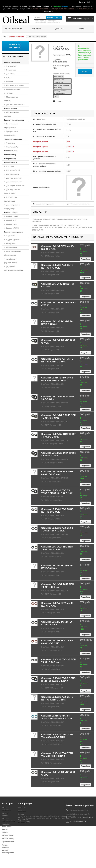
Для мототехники (12, 174)
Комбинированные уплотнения (12, 91)
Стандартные (11, 66)
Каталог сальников (13, 29)
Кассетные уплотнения (15, 85)
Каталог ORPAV (12, 216)
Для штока (10, 74)
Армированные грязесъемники (11, 133)
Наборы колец (10, 159)
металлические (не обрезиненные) (12, 253)
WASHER (10, 82)
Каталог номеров (11, 213)
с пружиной (10, 236)
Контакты (36, 29)
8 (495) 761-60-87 (42, 6)
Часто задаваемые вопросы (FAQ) (24, 820)
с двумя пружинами (13, 240)
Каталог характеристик (13, 232)
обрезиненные (12, 247)
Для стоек (10, 166)
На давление (11, 70)
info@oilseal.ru (48, 11)
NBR (68, 142)
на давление (59, 77)
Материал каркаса (41, 147)
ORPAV (68, 55)
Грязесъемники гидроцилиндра (11, 126)
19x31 (56, 96)
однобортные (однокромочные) (11, 261)
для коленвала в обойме (15, 105)
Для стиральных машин (15, 186)
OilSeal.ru (71, 858)
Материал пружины (41, 152)
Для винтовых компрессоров (11, 199)
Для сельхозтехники (14, 178)
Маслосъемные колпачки (11, 99)
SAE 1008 (70, 147)
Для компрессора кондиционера (12, 207)
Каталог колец (10, 155)
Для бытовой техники (14, 182)
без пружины (11, 244)
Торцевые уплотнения (13, 139)
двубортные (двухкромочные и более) (14, 268)
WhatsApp (57, 6)
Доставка (59, 29)
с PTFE (9, 78)
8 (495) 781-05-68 (29, 6)
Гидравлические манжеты (11, 114)
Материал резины (40, 142)
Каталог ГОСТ (11, 224)
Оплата (82, 29)
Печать (60, 101)
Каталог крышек (11, 151)
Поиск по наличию (15, 46)
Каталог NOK (11, 220)
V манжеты (10, 143)
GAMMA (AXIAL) (12, 147)
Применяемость (11, 162)
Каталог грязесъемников (14, 120)
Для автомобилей (13, 170)
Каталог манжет (11, 108)
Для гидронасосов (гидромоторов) (12, 191)
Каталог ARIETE (12, 228)
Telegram (65, 6)
